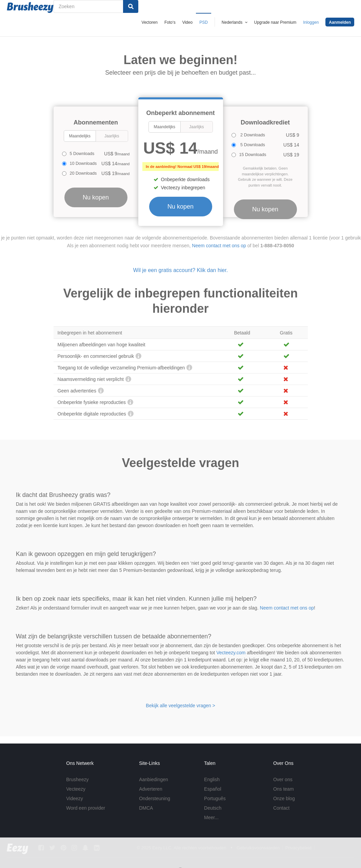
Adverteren (151, 789)
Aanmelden (340, 22)
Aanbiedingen (154, 779)
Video (187, 22)
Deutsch (213, 808)
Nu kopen (180, 207)
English (212, 779)
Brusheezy (77, 779)
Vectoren (150, 22)
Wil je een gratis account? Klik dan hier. (180, 270)
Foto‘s (170, 22)
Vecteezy (76, 789)
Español (213, 789)
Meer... (211, 817)
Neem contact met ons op (219, 246)
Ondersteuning (155, 798)
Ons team (284, 789)
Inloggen (311, 22)
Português (215, 798)
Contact (281, 808)
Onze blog (284, 798)
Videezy (75, 798)
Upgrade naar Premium (275, 22)
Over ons (283, 779)
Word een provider (86, 808)
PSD (204, 22)
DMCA (146, 808)
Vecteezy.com (231, 653)
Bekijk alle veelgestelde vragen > (180, 706)
